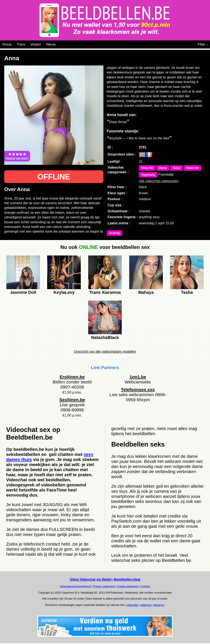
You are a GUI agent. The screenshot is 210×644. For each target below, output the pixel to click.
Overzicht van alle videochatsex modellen (105, 352)
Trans (21, 44)
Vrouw (7, 44)
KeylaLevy (64, 292)
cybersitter (132, 605)
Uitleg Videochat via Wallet (91, 579)
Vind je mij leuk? (17, 156)
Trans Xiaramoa (105, 292)
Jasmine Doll (23, 292)
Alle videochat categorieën (159, 181)
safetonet (146, 605)
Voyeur (36, 44)
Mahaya (146, 292)
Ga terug (115, 233)
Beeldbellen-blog (127, 579)
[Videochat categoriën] (59, 44)
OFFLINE (54, 177)
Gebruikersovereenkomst (75, 586)
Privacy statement (104, 586)
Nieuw (51, 44)
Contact (145, 586)
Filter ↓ (203, 44)
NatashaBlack (105, 337)
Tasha (187, 292)
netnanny (159, 605)
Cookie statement (128, 586)
